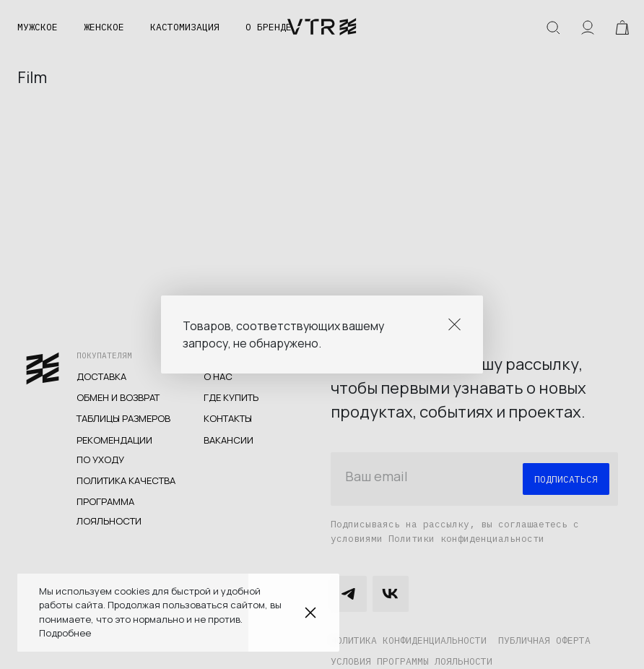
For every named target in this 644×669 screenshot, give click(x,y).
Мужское (38, 27)
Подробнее (65, 633)
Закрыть (310, 613)
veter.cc (322, 27)
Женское (104, 27)
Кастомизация (185, 27)
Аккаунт (588, 27)
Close (454, 324)
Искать (553, 27)
